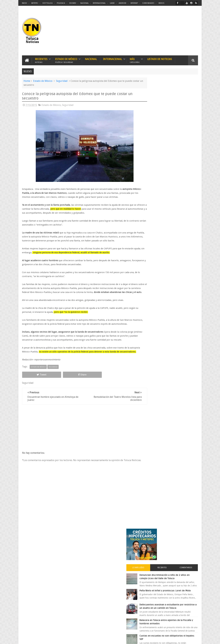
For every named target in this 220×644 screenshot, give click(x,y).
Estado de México (66, 60)
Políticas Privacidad (171, 639)
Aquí (195, 639)
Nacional (84, 3)
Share (57, 382)
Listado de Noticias (160, 59)
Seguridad (62, 80)
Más (135, 60)
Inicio (25, 3)
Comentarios (189, 118)
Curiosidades (148, 3)
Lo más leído (154, 118)
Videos (161, 3)
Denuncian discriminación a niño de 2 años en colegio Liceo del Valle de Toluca (178, 129)
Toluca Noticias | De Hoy (61, 639)
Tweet (33, 382)
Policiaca (61, 3)
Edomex (73, 3)
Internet (134, 3)
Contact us (190, 547)
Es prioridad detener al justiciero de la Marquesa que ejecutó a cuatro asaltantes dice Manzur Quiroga (178, 229)
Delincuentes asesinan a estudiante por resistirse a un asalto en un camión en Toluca (175, 163)
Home (27, 80)
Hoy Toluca (48, 3)
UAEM (112, 3)
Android (123, 3)
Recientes (41, 60)
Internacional (99, 3)
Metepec (35, 3)
